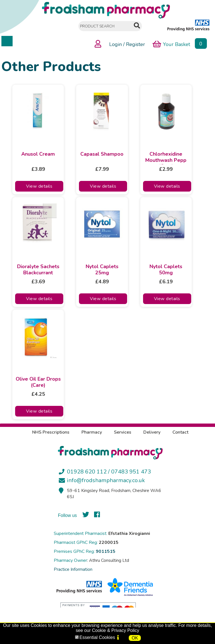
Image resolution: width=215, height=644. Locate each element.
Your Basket (171, 44)
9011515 (106, 551)
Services (123, 432)
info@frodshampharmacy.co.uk (106, 480)
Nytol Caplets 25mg (102, 270)
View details (39, 186)
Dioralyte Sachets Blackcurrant (38, 270)
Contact (180, 432)
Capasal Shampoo (102, 154)
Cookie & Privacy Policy (115, 630)
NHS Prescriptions (51, 432)
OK (135, 638)
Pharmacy (92, 432)
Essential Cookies (97, 637)
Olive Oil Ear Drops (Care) (38, 382)
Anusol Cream (38, 154)
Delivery (152, 432)
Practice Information (73, 569)
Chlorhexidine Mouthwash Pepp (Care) (166, 158)
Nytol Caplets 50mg (166, 270)
